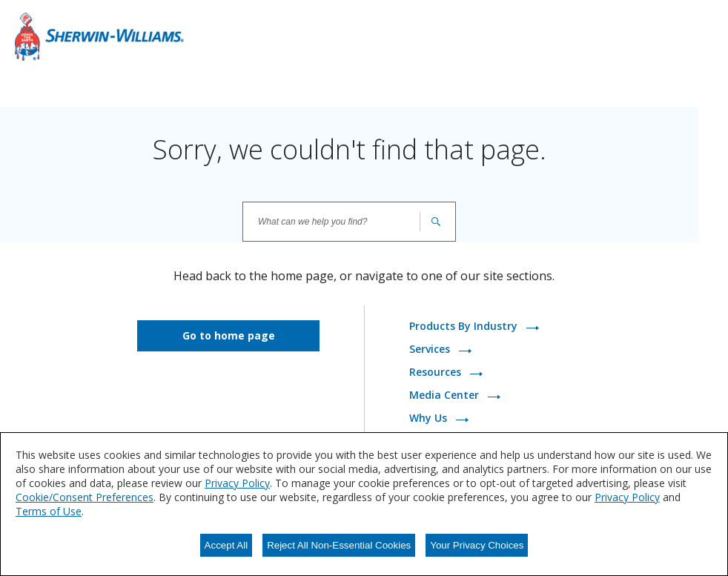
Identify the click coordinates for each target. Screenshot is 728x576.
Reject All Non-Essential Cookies (339, 545)
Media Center (446, 395)
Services (431, 350)
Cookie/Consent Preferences (85, 497)
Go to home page (229, 335)
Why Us (430, 418)
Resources (437, 373)
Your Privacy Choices (477, 545)
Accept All (226, 545)
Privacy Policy (237, 483)
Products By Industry (465, 327)
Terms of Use (49, 511)
